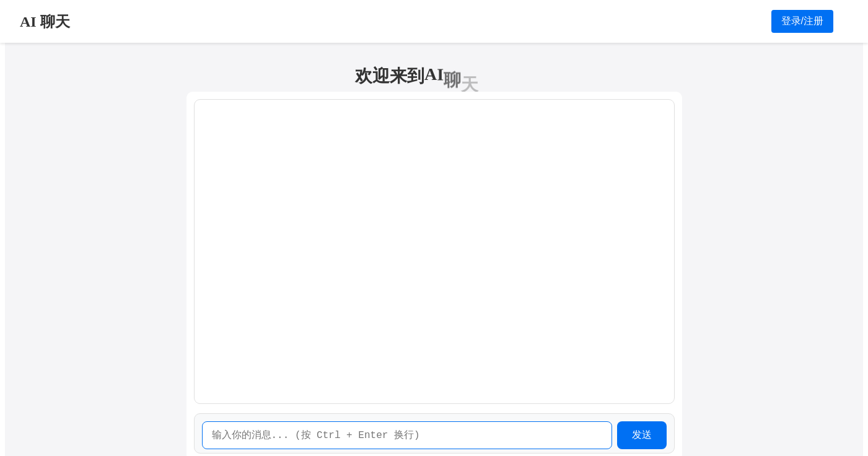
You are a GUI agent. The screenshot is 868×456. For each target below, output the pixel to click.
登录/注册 (802, 21)
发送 (642, 435)
